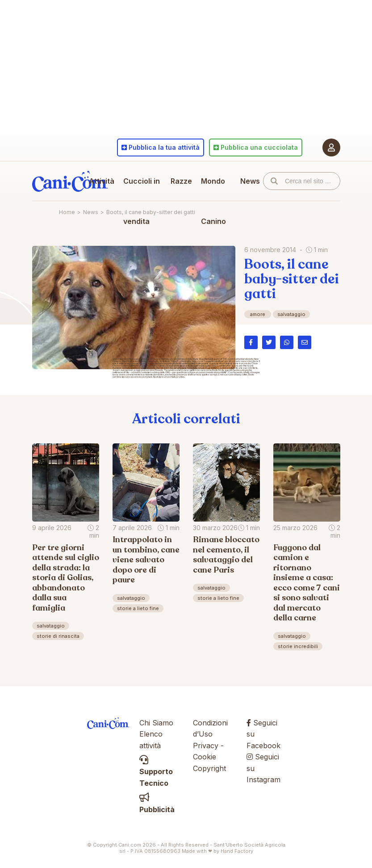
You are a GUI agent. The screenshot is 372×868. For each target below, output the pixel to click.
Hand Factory (237, 851)
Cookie (205, 757)
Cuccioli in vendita (142, 201)
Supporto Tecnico (156, 772)
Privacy (206, 746)
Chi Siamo (156, 723)
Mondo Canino (213, 201)
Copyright (209, 768)
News (250, 181)
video (182, 377)
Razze (181, 181)
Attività (102, 181)
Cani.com (70, 181)
